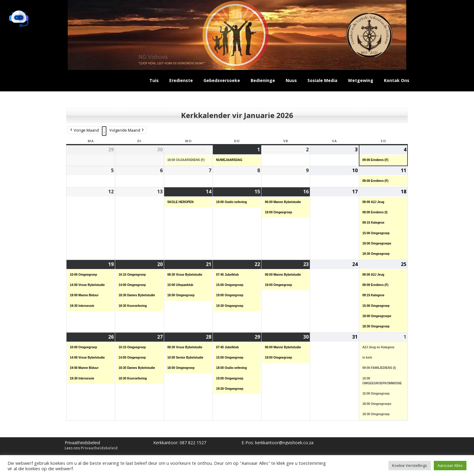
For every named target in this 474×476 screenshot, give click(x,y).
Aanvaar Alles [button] (450, 465)
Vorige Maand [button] (84, 130)
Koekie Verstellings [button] (410, 465)
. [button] (104, 131)
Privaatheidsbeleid (99, 448)
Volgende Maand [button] (127, 130)
